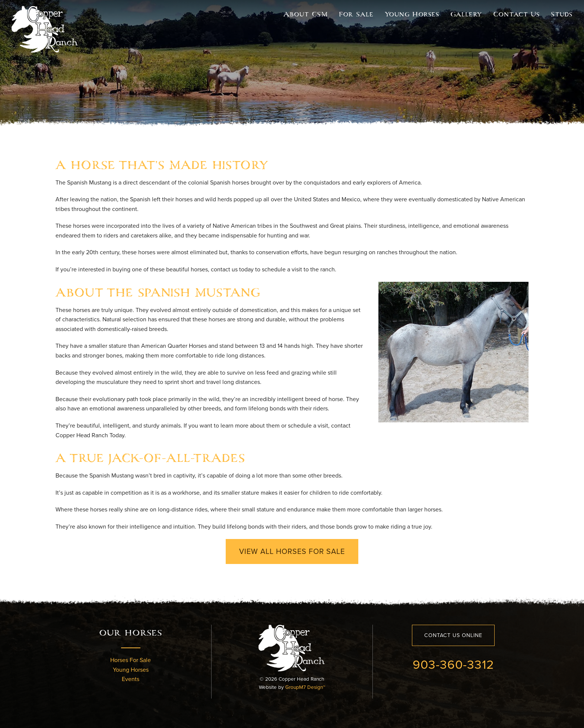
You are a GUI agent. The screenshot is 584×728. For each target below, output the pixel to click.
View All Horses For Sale (292, 551)
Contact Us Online (453, 635)
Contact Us (516, 14)
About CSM (306, 14)
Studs (562, 14)
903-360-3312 (453, 664)
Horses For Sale (131, 660)
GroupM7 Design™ (305, 687)
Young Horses (412, 14)
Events (131, 679)
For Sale (356, 14)
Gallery (466, 14)
